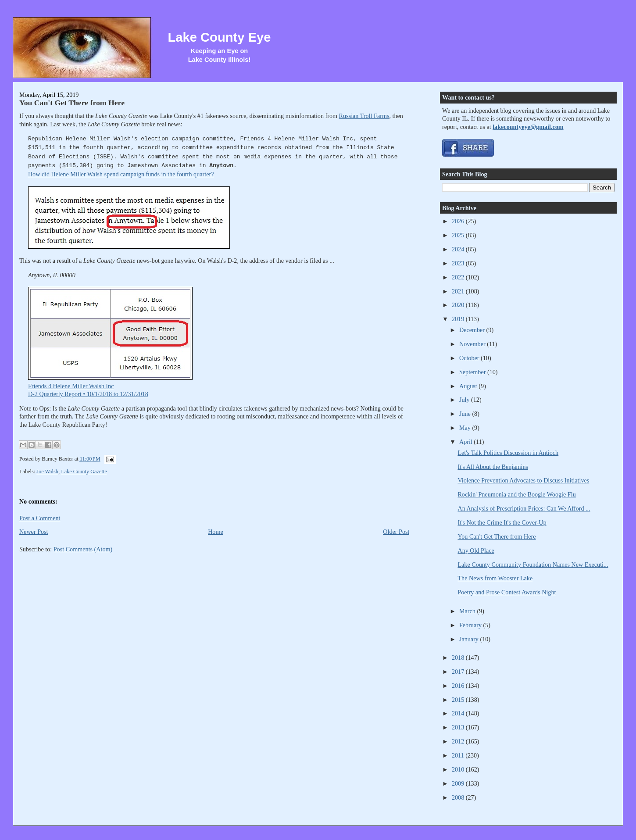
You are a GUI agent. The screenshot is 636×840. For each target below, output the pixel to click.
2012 (459, 741)
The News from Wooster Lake (495, 578)
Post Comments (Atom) (83, 549)
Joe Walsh (47, 472)
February (471, 625)
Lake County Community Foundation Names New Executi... (533, 565)
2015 (459, 700)
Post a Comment (40, 518)
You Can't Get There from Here (72, 103)
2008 (459, 797)
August (469, 386)
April (466, 442)
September (473, 372)
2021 (459, 291)
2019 (459, 319)
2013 (459, 727)
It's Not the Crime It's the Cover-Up (502, 522)
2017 (459, 672)
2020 (459, 305)
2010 (459, 769)
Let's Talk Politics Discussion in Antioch (508, 453)
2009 (459, 783)
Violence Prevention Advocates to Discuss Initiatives (523, 480)
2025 (459, 235)
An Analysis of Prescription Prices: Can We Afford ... (524, 508)
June (466, 414)
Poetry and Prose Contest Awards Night (507, 592)
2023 (459, 263)
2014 (459, 713)
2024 (459, 249)
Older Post (396, 532)
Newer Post (34, 532)
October (470, 358)
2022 (459, 277)
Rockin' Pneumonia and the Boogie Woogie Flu (516, 494)
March (468, 611)
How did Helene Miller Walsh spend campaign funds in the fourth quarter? (121, 174)
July (465, 400)
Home (216, 532)
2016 (459, 686)
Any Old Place (476, 550)
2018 (459, 658)
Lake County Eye (219, 37)
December (473, 330)
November (473, 344)
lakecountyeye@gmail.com (528, 127)
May (466, 428)
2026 (459, 221)
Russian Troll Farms (364, 116)
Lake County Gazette (84, 472)
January (470, 639)
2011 (459, 755)
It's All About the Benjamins (493, 467)
